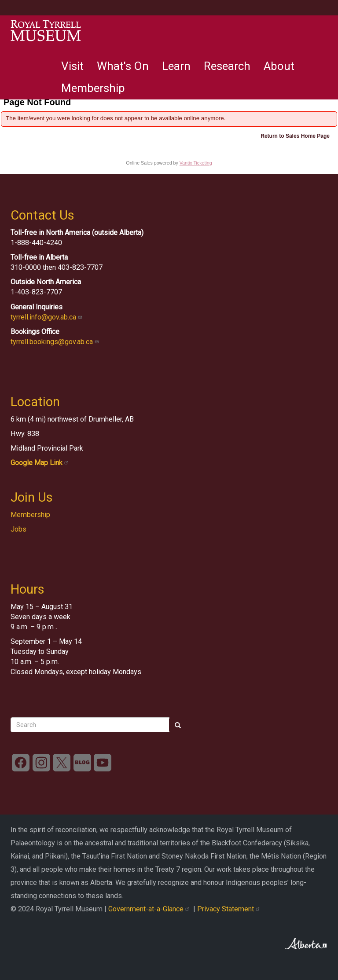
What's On (123, 66)
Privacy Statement (230, 909)
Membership (93, 88)
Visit (72, 66)
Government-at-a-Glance (151, 909)
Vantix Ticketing (196, 163)
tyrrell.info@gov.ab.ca (47, 317)
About (279, 66)
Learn (176, 66)
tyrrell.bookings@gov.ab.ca (56, 342)
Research (227, 66)
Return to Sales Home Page (295, 136)
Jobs (18, 529)
